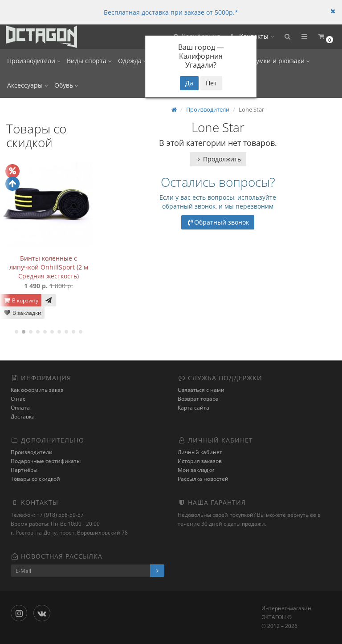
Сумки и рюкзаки (281, 61)
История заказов (200, 461)
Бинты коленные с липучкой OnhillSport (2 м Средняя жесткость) (49, 267)
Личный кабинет (200, 452)
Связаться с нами (201, 390)
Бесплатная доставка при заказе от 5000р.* (171, 12)
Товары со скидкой (35, 479)
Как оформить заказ (37, 390)
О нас (18, 399)
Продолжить (218, 159)
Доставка (23, 417)
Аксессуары (28, 85)
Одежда (132, 61)
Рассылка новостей (203, 479)
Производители (34, 61)
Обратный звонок (218, 222)
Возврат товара (198, 399)
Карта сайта (193, 408)
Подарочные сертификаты (46, 461)
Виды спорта (89, 61)
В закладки (22, 313)
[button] (287, 37)
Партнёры (24, 470)
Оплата (20, 408)
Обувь (66, 85)
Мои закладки (196, 470)
